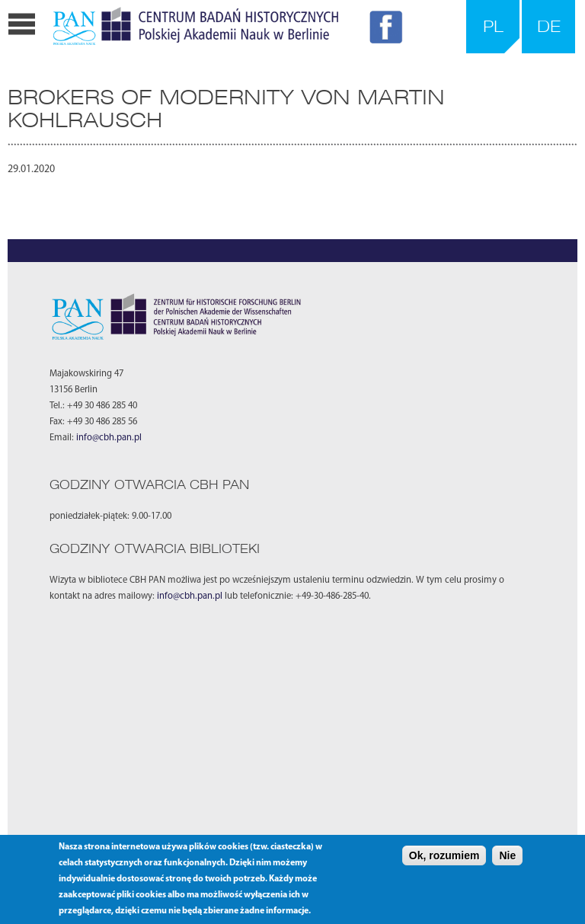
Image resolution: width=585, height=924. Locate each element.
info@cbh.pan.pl (109, 438)
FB (388, 30)
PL (493, 26)
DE (549, 26)
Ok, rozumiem (444, 855)
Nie (507, 855)
